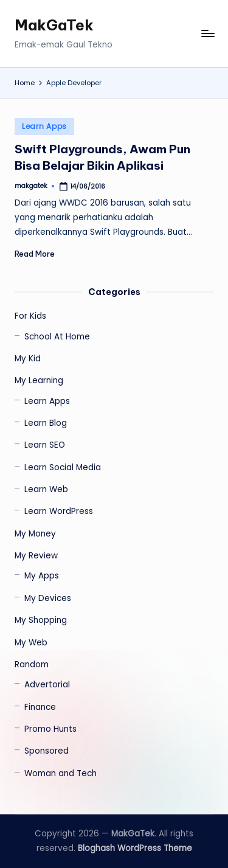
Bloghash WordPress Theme (135, 848)
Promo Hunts (50, 729)
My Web (31, 643)
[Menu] (207, 34)
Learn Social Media (63, 467)
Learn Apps (44, 126)
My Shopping (41, 620)
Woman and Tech (60, 773)
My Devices (48, 598)
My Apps (42, 576)
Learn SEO (45, 445)
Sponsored (47, 751)
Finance (40, 707)
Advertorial (47, 685)
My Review (36, 556)
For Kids (30, 316)
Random (32, 665)
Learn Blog (46, 423)
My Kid (28, 359)
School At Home (57, 337)
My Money (35, 534)
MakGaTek (54, 25)
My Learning (39, 380)
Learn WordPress (59, 511)
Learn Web (46, 489)
